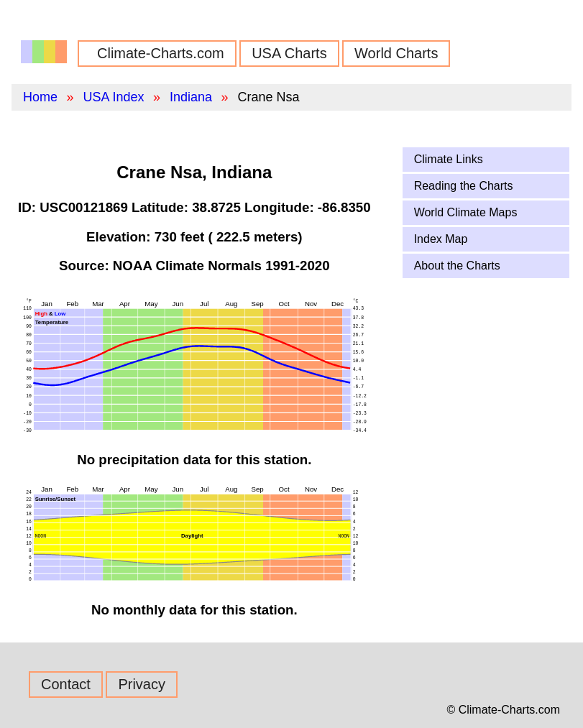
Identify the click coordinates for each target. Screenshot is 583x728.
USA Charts (289, 53)
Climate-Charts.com (161, 53)
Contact (66, 684)
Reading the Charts (464, 186)
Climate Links (449, 159)
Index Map (441, 239)
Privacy (142, 684)
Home (40, 97)
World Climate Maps (466, 212)
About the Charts (457, 266)
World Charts (396, 53)
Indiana (191, 97)
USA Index (113, 97)
